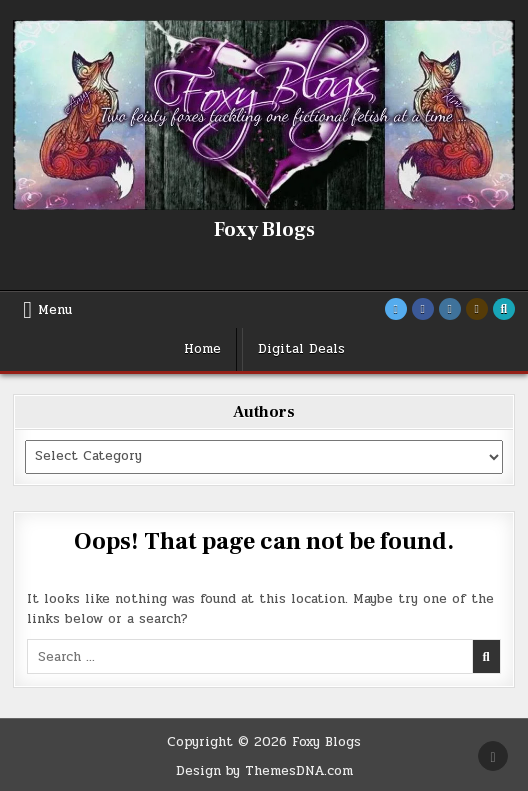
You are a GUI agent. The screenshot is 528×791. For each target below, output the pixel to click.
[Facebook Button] (423, 309)
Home (202, 349)
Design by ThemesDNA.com (264, 771)
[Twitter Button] (396, 309)
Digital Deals (301, 349)
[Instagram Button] (450, 309)
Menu (55, 310)
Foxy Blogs (264, 230)
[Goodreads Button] (477, 309)
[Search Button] (504, 309)
